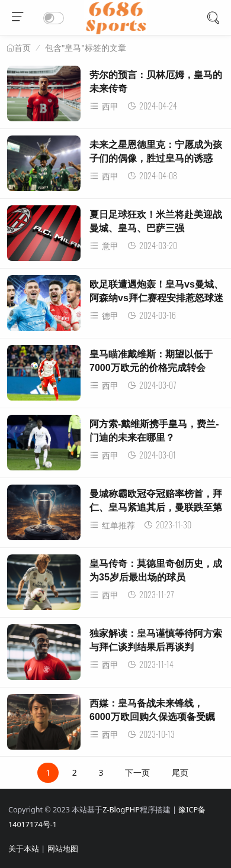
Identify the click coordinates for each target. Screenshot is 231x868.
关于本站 (24, 849)
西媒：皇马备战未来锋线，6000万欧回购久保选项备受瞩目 (152, 717)
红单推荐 (112, 525)
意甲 (104, 246)
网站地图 (63, 849)
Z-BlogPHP (121, 810)
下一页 (137, 772)
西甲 (104, 106)
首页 (23, 48)
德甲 (104, 316)
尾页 (180, 772)
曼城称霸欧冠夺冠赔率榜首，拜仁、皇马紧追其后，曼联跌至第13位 (156, 507)
